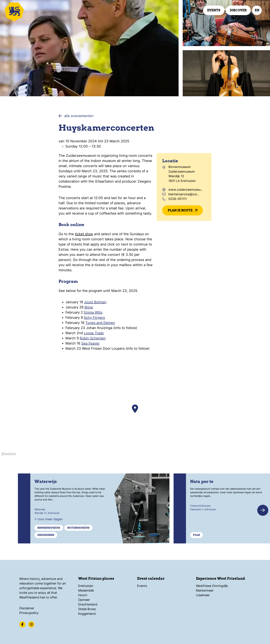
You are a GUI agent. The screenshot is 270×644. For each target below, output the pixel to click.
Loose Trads (94, 333)
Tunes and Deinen (100, 323)
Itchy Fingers (94, 318)
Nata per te (202, 481)
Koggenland (87, 614)
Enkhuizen (86, 586)
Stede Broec (87, 609)
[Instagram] (31, 624)
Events (214, 10)
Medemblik (86, 590)
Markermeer (205, 590)
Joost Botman (95, 302)
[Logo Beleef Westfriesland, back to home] (24, 11)
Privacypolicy (29, 613)
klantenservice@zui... (184, 194)
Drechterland (88, 604)
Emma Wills (93, 312)
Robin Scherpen (93, 338)
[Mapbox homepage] (9, 454)
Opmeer (84, 600)
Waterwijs (46, 481)
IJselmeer (203, 595)
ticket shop (84, 234)
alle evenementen (76, 116)
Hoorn (83, 595)
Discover (238, 10)
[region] (135, 414)
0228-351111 (178, 199)
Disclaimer (27, 608)
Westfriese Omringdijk (212, 586)
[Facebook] (22, 624)
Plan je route (183, 210)
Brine (89, 307)
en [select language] (257, 10)
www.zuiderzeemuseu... (186, 190)
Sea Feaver (90, 343)
